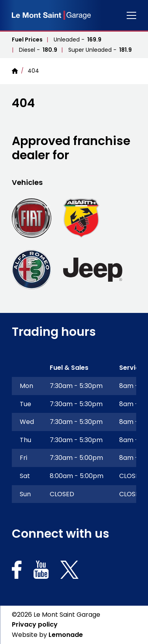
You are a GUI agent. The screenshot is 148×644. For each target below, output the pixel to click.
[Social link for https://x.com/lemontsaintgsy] (69, 571)
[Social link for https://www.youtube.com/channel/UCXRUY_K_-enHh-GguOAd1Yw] (41, 571)
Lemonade (66, 635)
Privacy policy (35, 624)
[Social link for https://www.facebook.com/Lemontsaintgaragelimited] (17, 571)
